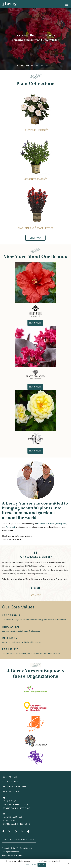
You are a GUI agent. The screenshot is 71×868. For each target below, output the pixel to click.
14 (51, 65)
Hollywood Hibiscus (36, 130)
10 (41, 65)
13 (48, 65)
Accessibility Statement (13, 855)
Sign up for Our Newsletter (19, 839)
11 (43, 65)
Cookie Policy (30, 865)
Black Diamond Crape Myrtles (35, 228)
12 (46, 65)
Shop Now (35, 238)
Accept (42, 865)
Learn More (35, 323)
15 (53, 65)
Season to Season (35, 179)
